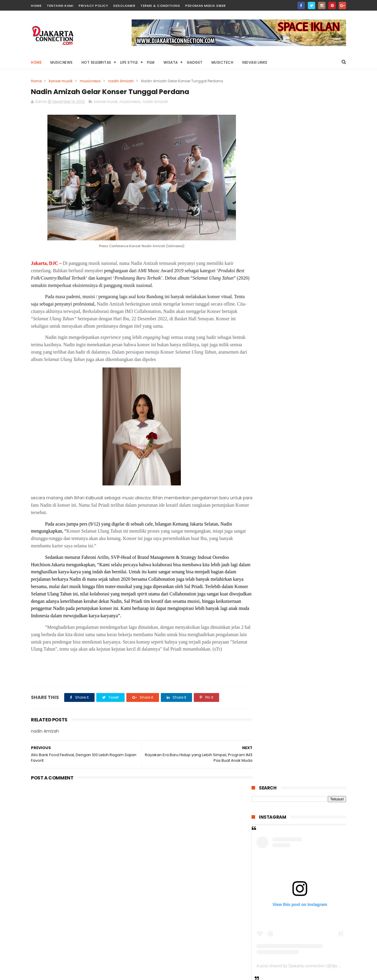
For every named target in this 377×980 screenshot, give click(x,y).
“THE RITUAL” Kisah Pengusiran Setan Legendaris (314, 522)
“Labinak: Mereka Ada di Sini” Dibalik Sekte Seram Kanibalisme (313, 579)
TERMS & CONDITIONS (160, 6)
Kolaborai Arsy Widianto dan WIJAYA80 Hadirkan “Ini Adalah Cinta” (292, 673)
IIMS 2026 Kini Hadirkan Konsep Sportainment (307, 603)
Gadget (195, 62)
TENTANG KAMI (60, 6)
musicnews (90, 81)
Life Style (129, 62)
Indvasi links (255, 62)
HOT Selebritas (96, 62)
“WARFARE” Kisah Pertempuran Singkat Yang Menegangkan (311, 552)
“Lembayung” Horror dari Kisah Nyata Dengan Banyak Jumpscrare (313, 472)
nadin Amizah (121, 81)
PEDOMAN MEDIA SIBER (206, 6)
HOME (36, 6)
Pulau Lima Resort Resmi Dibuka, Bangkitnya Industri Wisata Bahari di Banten (312, 418)
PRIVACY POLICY (93, 6)
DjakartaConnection (288, 975)
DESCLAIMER (124, 6)
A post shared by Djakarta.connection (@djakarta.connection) (313, 261)
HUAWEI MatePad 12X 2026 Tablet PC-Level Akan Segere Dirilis (314, 499)
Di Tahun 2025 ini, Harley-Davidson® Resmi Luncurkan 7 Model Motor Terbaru (314, 365)
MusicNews (62, 62)
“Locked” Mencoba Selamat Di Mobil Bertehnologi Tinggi (312, 442)
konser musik (61, 81)
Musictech (223, 62)
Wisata (171, 62)
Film (151, 62)
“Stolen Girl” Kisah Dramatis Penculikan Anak (312, 388)
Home (36, 62)
